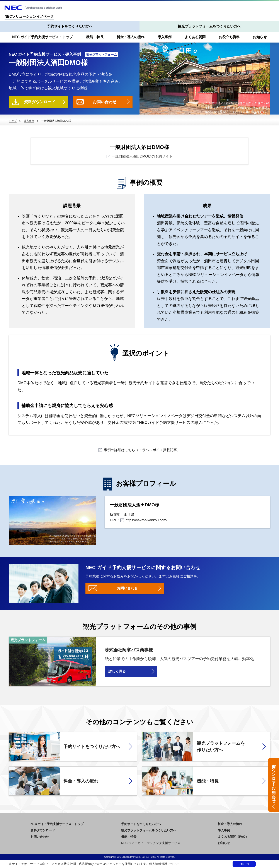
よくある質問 (195, 37)
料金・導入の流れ (131, 37)
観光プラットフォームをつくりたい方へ (209, 26)
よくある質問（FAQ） (233, 837)
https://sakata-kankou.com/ (144, 520)
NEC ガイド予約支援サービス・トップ (43, 37)
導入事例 (165, 37)
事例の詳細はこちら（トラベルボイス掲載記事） (139, 450)
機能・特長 (95, 37)
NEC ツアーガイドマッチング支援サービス (151, 843)
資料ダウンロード (40, 102)
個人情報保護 (158, 864)
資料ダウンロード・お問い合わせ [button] (274, 781)
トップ (13, 121)
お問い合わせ (105, 102)
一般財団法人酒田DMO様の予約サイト (139, 156)
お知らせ (260, 37)
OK (242, 864)
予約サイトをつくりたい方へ (70, 26)
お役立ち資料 (229, 37)
